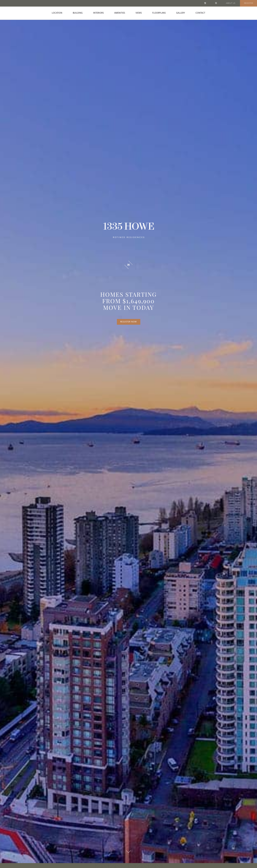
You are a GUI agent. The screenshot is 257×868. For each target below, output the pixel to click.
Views (139, 13)
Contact (200, 13)
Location (57, 13)
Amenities (120, 13)
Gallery (181, 13)
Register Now (129, 322)
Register (248, 3)
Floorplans (159, 13)
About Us (231, 3)
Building (78, 13)
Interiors (98, 13)
